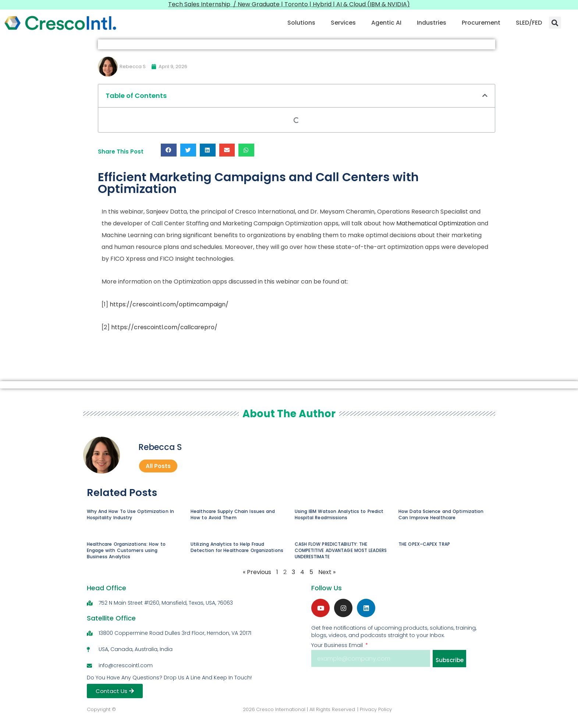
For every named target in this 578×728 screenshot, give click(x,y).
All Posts (158, 466)
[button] (555, 23)
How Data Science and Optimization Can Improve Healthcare (441, 515)
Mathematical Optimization (436, 223)
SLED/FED (529, 23)
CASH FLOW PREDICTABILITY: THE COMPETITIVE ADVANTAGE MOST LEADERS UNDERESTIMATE (341, 550)
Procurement (481, 23)
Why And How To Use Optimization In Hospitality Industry (130, 515)
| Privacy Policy (375, 710)
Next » (327, 572)
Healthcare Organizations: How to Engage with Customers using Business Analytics (126, 550)
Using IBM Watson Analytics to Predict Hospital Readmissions (339, 515)
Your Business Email (338, 646)
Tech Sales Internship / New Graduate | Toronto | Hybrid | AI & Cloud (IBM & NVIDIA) (289, 4)
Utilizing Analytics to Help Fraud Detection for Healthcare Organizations (237, 547)
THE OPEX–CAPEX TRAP (424, 544)
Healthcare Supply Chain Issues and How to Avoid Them (233, 515)
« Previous (257, 572)
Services (343, 23)
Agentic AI (386, 23)
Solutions (301, 23)
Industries (432, 23)
